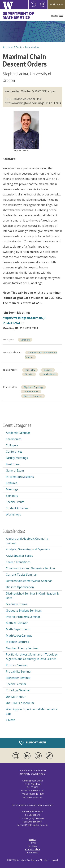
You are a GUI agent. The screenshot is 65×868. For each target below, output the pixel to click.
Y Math (10, 720)
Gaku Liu (48, 370)
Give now (56, 4)
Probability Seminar (19, 672)
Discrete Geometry (33, 396)
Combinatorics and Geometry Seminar (31, 568)
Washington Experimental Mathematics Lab (32, 711)
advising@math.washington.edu (33, 825)
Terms (33, 843)
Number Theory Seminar (22, 648)
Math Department (18, 629)
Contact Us (33, 853)
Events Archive (32, 47)
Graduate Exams (16, 604)
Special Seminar (16, 684)
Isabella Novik (49, 374)
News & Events (15, 47)
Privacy (33, 839)
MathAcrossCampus (19, 636)
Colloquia (12, 445)
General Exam (15, 470)
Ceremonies (14, 439)
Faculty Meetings (17, 458)
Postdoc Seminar (17, 665)
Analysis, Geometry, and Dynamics (28, 549)
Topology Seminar (18, 690)
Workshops (13, 514)
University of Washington (27, 860)
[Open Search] (43, 4)
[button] (26, 129)
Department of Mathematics (18, 15)
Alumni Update (32, 849)
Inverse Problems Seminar (23, 617)
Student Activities (17, 508)
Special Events (15, 502)
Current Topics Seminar (21, 575)
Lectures (12, 483)
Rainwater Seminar (18, 678)
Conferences (14, 452)
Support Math (33, 743)
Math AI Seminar (17, 623)
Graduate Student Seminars (24, 611)
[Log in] (33, 4)
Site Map (33, 846)
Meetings (12, 489)
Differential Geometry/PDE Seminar (29, 581)
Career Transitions (18, 562)
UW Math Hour (16, 697)
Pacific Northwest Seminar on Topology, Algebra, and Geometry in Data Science (32, 657)
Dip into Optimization (20, 587)
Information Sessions (20, 477)
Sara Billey (30, 370)
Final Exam (13, 464)
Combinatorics (31, 392)
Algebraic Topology (33, 387)
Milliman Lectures (17, 642)
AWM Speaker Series (19, 556)
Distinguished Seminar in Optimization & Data (32, 596)
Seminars (25, 340)
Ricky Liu (29, 374)
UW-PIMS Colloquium (20, 703)
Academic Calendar (18, 433)
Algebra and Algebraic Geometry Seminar (27, 541)
